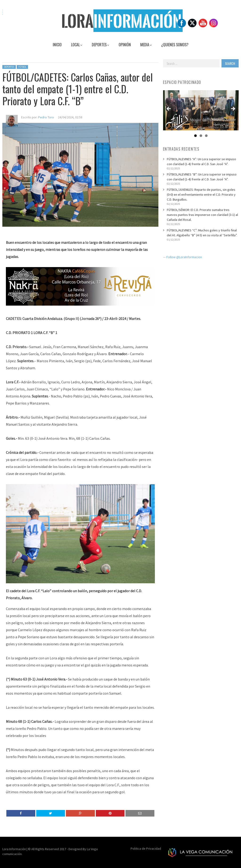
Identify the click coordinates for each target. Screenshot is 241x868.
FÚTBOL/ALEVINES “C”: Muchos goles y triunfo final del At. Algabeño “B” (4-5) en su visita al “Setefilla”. (202, 233)
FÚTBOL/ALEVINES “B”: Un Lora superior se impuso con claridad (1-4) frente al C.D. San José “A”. (202, 177)
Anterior (169, 109)
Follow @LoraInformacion (184, 257)
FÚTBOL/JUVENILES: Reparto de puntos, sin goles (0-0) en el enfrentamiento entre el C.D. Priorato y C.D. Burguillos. (201, 195)
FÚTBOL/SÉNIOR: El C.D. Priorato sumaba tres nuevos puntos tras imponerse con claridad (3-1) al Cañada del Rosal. (202, 215)
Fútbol (22, 67)
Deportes (9, 67)
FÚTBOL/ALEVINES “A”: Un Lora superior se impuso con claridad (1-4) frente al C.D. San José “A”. (201, 162)
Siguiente (233, 109)
